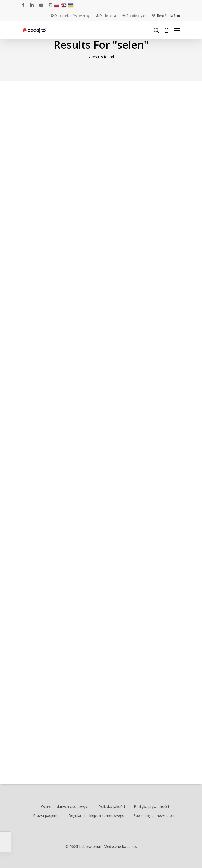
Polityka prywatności (151, 807)
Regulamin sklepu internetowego (97, 815)
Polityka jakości (112, 807)
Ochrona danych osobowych (65, 807)
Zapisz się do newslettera (155, 815)
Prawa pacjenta (46, 815)
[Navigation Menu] (177, 30)
